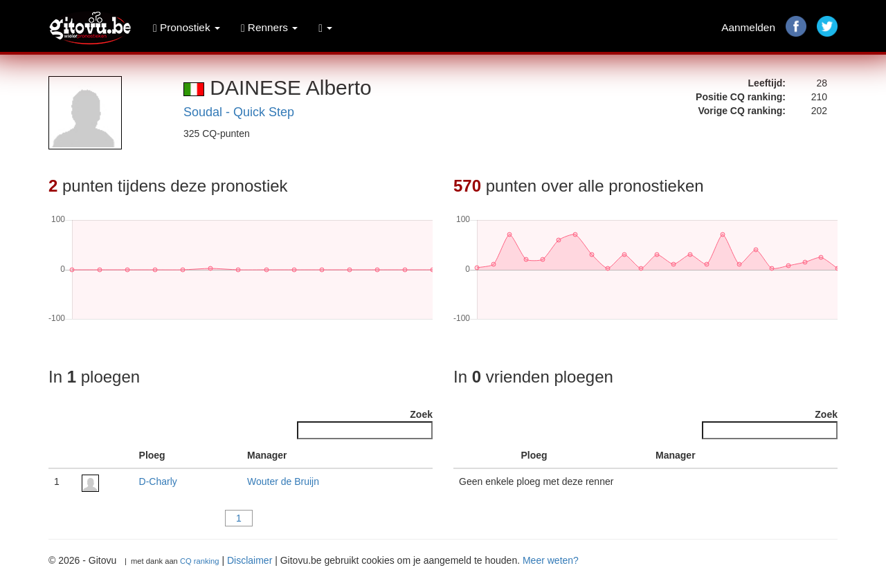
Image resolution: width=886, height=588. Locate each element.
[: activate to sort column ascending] (105, 456)
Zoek (365, 424)
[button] (325, 28)
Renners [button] (269, 27)
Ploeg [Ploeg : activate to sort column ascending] (152, 455)
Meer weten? (551, 560)
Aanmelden (748, 27)
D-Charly (158, 481)
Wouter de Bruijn (283, 481)
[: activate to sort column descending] (62, 456)
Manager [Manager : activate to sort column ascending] (267, 455)
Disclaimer (250, 560)
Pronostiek (187, 27)
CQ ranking (200, 561)
